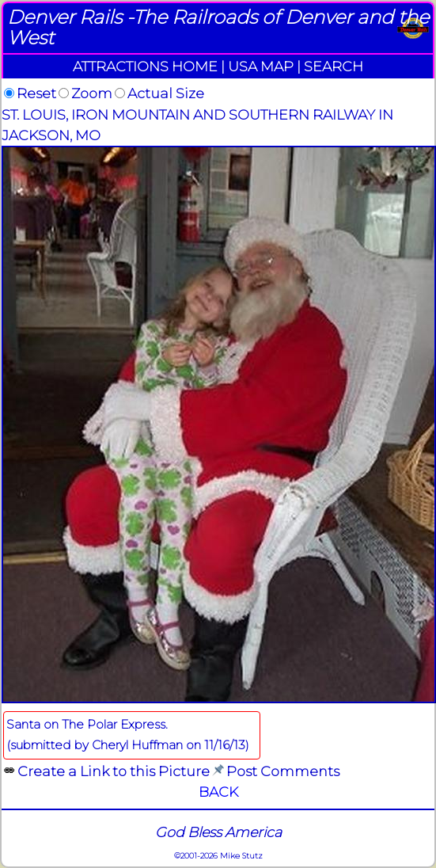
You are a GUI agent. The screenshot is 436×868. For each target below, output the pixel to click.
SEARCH (334, 66)
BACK (218, 792)
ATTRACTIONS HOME (145, 66)
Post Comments (283, 771)
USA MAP (261, 66)
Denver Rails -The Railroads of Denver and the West (218, 27)
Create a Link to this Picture (114, 771)
